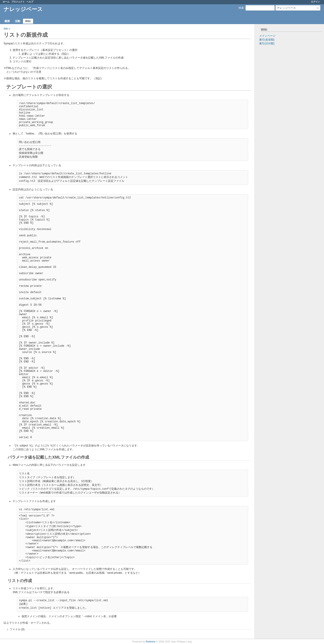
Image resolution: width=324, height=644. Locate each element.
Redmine (151, 642)
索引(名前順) (267, 40)
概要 (7, 21)
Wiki (28, 21)
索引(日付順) (267, 43)
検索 (241, 8)
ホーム (6, 2)
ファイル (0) (17, 630)
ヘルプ (30, 2)
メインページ (267, 36)
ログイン (315, 2)
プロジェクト (18, 2)
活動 (18, 21)
